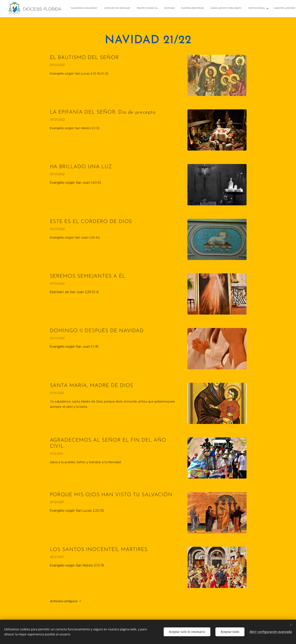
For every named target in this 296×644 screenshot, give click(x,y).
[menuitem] (206, 9)
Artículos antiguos (64, 601)
